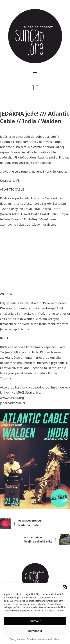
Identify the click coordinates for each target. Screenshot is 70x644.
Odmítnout (35, 631)
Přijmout (35, 621)
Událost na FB (10, 180)
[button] (65, 587)
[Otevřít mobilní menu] (35, 74)
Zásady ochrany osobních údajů (43, 639)
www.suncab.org (12, 398)
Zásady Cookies (17, 639)
